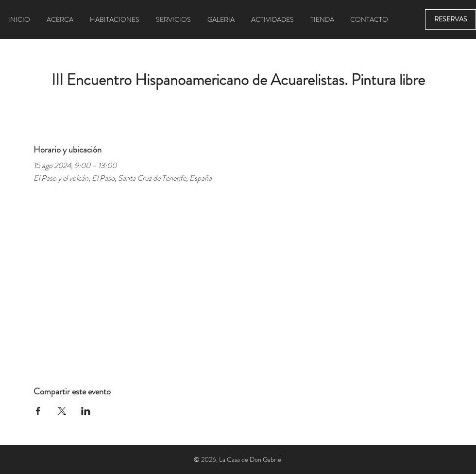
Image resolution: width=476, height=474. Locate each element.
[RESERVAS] (450, 19)
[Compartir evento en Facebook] (38, 411)
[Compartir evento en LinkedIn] (86, 411)
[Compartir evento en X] (62, 411)
